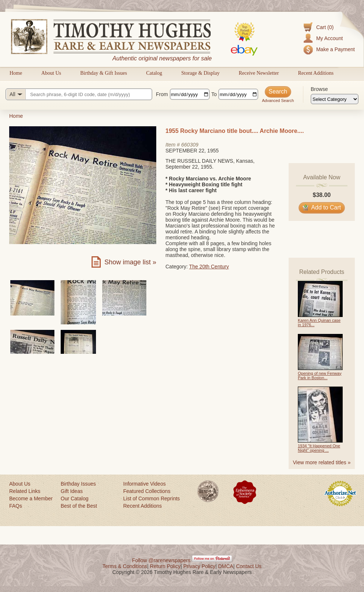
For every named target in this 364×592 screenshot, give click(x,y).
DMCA (226, 566)
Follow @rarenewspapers (161, 560)
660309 (190, 145)
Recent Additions (316, 73)
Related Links (25, 491)
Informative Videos (144, 484)
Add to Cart (322, 207)
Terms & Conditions (125, 566)
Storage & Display (200, 73)
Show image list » (130, 262)
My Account (329, 38)
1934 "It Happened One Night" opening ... (319, 448)
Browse (319, 89)
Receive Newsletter (259, 73)
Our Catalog (74, 498)
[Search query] (79, 94)
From (162, 94)
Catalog (154, 73)
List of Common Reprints (151, 498)
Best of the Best (79, 506)
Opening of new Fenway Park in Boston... (320, 376)
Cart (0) (325, 27)
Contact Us (249, 566)
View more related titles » (322, 462)
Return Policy (165, 566)
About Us (51, 73)
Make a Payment (336, 49)
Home (16, 73)
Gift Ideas (72, 491)
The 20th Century (209, 267)
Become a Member (31, 498)
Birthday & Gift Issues (104, 73)
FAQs (16, 506)
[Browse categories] (335, 99)
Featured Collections (147, 491)
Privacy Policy (199, 566)
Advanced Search (278, 101)
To (214, 94)
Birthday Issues (78, 484)
